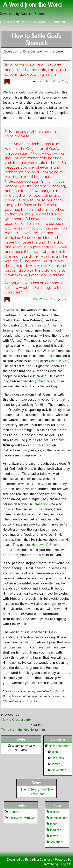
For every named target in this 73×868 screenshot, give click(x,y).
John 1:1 (42, 381)
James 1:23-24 (44, 504)
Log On (66, 864)
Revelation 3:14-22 (44, 299)
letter (52, 836)
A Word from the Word (32, 5)
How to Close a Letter (17, 720)
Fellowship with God (23, 818)
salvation (54, 842)
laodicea (54, 830)
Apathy (14, 812)
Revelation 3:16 (47, 81)
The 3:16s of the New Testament (23, 730)
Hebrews (58, 758)
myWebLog (51, 864)
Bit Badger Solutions (39, 860)
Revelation (59, 770)
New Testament (60, 746)
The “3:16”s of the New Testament (37, 792)
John (55, 752)
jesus (52, 824)
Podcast (59, 22)
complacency (57, 818)
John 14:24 (58, 361)
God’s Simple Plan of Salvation (23, 22)
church (53, 812)
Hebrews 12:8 (42, 545)
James (56, 764)
